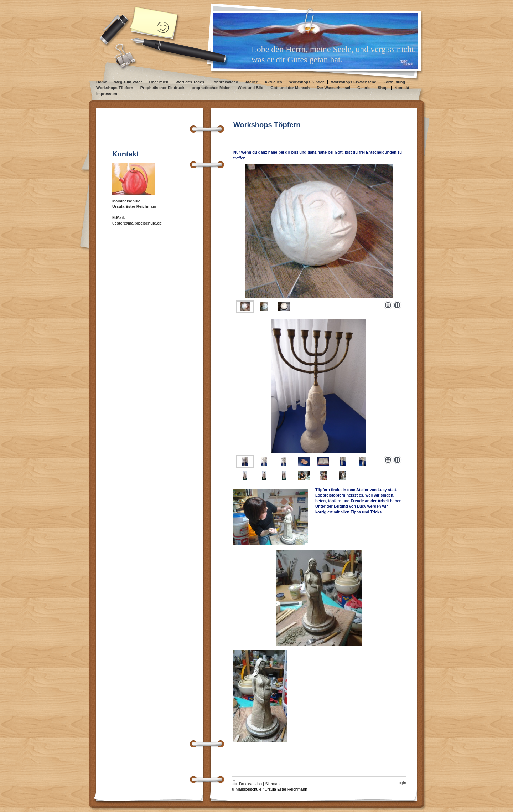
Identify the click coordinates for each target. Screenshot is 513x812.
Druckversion (247, 784)
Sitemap (272, 784)
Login (401, 783)
